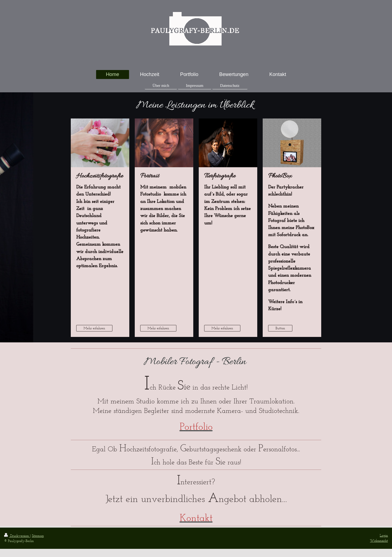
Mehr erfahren (94, 328)
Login (384, 535)
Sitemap (38, 536)
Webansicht (379, 541)
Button (280, 328)
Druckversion (17, 536)
